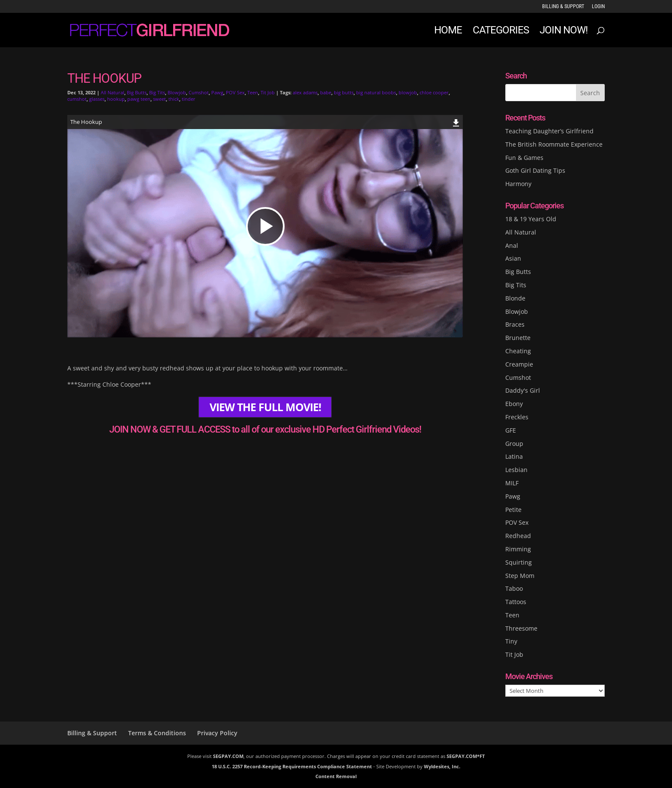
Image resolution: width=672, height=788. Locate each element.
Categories (501, 32)
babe (326, 92)
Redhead (518, 536)
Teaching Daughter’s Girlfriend (549, 131)
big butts (344, 92)
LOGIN (598, 7)
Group (514, 444)
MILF (512, 483)
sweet (159, 99)
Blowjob (177, 92)
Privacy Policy (217, 733)
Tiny (511, 641)
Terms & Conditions (157, 733)
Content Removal (336, 776)
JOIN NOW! (564, 32)
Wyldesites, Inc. (442, 766)
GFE (511, 430)
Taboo (514, 588)
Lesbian (516, 470)
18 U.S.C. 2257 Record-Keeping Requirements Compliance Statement (292, 766)
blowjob (408, 92)
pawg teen (139, 99)
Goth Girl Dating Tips (535, 170)
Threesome (521, 628)
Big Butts (137, 92)
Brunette (518, 338)
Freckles (517, 417)
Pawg (217, 92)
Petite (513, 510)
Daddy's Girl (523, 390)
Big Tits (157, 92)
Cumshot (199, 92)
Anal (512, 245)
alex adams (305, 92)
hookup (116, 99)
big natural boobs (376, 92)
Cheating (518, 351)
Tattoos (516, 602)
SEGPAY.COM (228, 756)
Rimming (518, 549)
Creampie (519, 364)
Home (448, 32)
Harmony (518, 184)
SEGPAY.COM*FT (466, 756)
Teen (253, 92)
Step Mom (520, 576)
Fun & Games (524, 158)
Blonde (515, 298)
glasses (97, 99)
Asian (513, 258)
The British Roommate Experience (554, 144)
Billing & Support (563, 7)
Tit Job (268, 92)
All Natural (112, 92)
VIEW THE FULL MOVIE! (265, 407)
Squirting (519, 562)
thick (174, 99)
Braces (515, 324)
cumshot (77, 99)
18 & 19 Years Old (531, 219)
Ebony (514, 404)
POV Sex (235, 92)
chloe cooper (434, 92)
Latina (514, 456)
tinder (189, 99)
